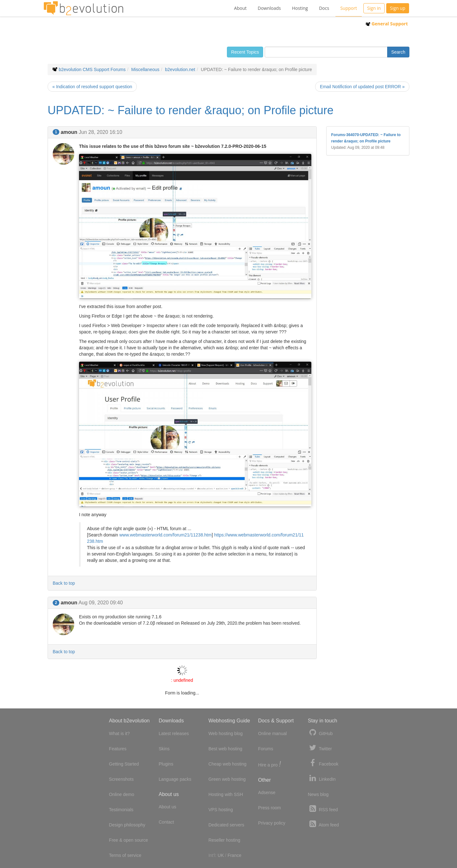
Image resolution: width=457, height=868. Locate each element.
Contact (166, 822)
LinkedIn (322, 778)
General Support (387, 24)
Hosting (300, 8)
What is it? (119, 733)
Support (349, 8)
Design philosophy (127, 825)
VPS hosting (221, 810)
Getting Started (124, 764)
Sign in (374, 8)
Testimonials (121, 810)
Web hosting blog (226, 733)
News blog (318, 794)
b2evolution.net (180, 69)
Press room (269, 808)
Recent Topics (245, 52)
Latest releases (174, 733)
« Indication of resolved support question (92, 87)
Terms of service (125, 855)
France (235, 855)
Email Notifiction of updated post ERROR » (362, 87)
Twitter (320, 748)
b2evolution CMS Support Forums (92, 69)
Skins (164, 749)
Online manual (272, 733)
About (240, 8)
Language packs (175, 779)
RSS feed (323, 809)
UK (221, 855)
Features (118, 749)
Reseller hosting (224, 840)
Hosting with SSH (226, 794)
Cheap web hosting (228, 764)
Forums (265, 749)
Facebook (323, 763)
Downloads (269, 8)
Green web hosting (227, 779)
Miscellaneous (146, 69)
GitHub (320, 733)
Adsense (267, 792)
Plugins (166, 764)
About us (167, 807)
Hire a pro (269, 764)
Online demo (121, 794)
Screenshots (121, 779)
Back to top (64, 583)
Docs (324, 8)
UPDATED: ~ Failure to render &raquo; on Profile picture (191, 110)
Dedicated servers (226, 825)
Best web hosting (225, 749)
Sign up (398, 8)
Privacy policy (272, 823)
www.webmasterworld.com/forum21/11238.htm (166, 535)
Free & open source (128, 840)
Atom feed (323, 824)
